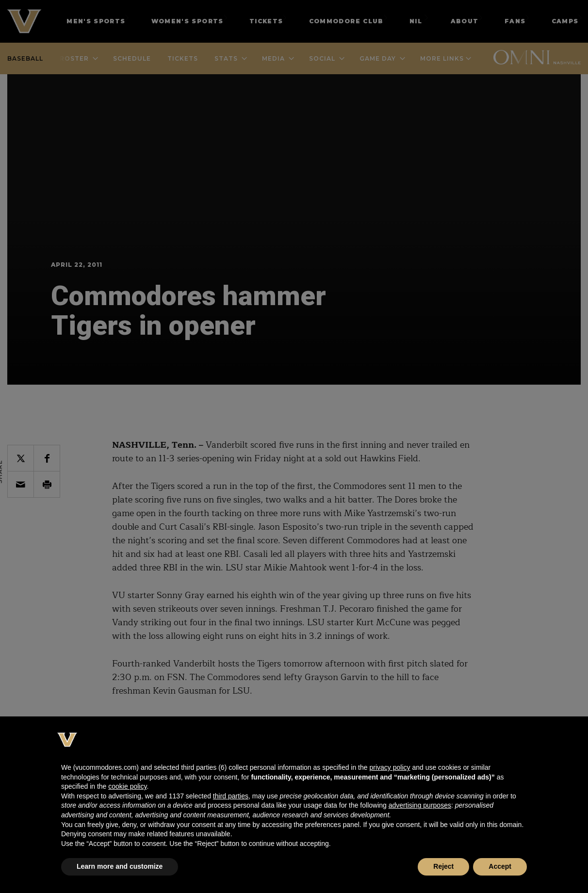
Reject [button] (443, 866)
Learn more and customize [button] (120, 866)
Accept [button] (500, 866)
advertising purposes (420, 805)
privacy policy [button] (390, 767)
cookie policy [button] (127, 786)
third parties (231, 796)
